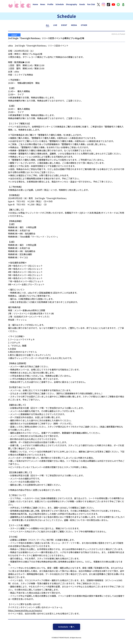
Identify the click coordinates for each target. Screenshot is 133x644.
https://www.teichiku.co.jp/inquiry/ (25, 610)
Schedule (60, 4)
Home (35, 4)
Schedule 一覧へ (66, 627)
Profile (50, 4)
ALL (48, 25)
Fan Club (91, 4)
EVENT (64, 25)
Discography (72, 4)
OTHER (84, 25)
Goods (82, 4)
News (43, 4)
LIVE (55, 25)
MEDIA (74, 25)
